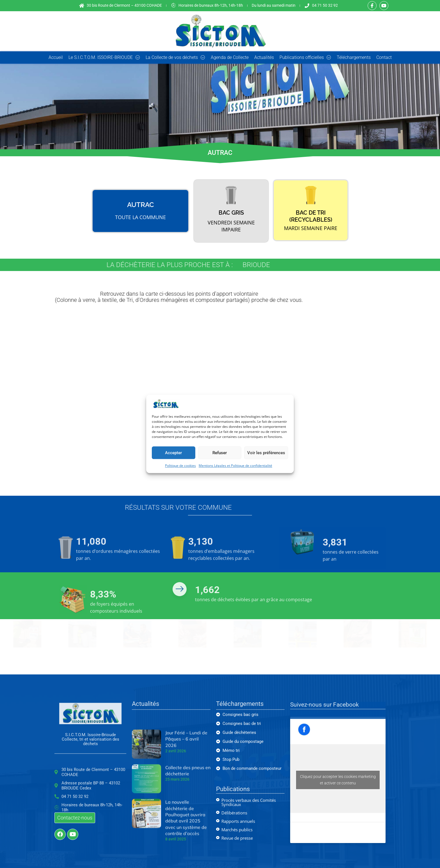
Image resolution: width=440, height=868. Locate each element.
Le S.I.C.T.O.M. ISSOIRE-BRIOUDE (104, 58)
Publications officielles (305, 58)
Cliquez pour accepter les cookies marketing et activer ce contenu (338, 780)
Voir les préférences (266, 453)
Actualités (264, 57)
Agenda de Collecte (230, 57)
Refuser (220, 453)
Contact (384, 57)
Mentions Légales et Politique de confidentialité (235, 466)
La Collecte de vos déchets (175, 58)
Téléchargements (354, 57)
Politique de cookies (180, 466)
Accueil (56, 57)
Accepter (173, 453)
